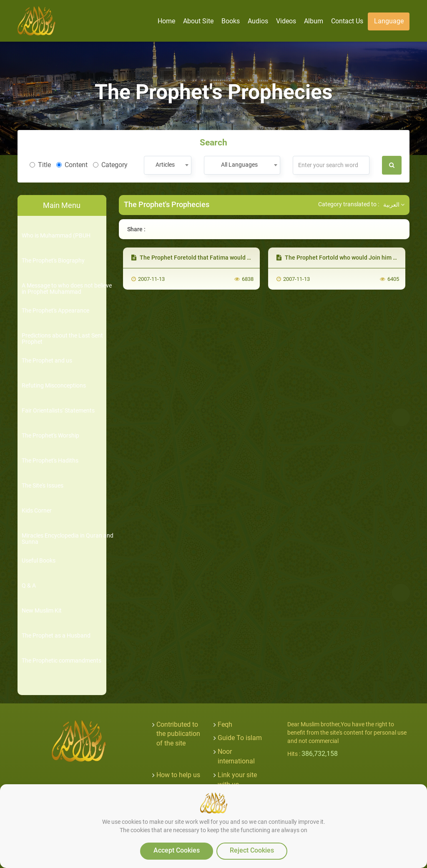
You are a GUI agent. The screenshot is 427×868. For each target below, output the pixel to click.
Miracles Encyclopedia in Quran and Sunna (68, 539)
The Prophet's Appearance (55, 311)
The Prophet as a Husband (56, 636)
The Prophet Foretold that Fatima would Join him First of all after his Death (235, 258)
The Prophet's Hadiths (50, 461)
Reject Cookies (252, 850)
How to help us (178, 775)
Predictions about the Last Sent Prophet (62, 339)
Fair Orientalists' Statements (58, 411)
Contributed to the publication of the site (178, 734)
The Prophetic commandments (62, 661)
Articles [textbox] (165, 165)
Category (110, 165)
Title (40, 165)
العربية (394, 205)
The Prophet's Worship (50, 436)
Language (389, 21)
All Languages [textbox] (239, 165)
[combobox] (167, 165)
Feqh (225, 724)
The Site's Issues (43, 486)
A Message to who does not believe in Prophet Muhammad (67, 289)
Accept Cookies (177, 850)
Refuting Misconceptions (54, 386)
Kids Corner (37, 511)
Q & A (29, 586)
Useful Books (39, 561)
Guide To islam (240, 738)
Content (72, 165)
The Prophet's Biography (53, 261)
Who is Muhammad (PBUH (56, 236)
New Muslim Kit (42, 611)
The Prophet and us (47, 361)
